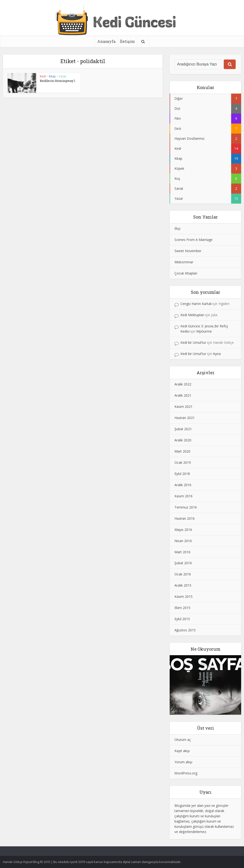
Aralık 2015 (183, 585)
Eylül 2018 (182, 474)
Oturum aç (183, 740)
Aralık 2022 (183, 384)
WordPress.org (186, 773)
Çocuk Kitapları (186, 273)
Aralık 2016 (183, 485)
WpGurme (204, 331)
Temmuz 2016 (186, 507)
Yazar (63, 76)
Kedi (43, 76)
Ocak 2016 (183, 574)
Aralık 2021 (183, 395)
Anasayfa (106, 41)
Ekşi (177, 228)
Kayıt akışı (182, 751)
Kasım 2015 (183, 596)
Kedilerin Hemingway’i (57, 81)
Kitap (52, 76)
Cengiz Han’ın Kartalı (196, 304)
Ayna (217, 354)
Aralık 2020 (183, 440)
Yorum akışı (183, 762)
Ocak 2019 (183, 462)
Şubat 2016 (183, 563)
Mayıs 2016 (183, 530)
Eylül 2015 (182, 619)
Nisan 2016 (183, 541)
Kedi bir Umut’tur (193, 342)
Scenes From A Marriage (193, 240)
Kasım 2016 (183, 496)
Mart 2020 (182, 451)
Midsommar (184, 262)
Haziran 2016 (185, 518)
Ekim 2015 (182, 608)
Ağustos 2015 (185, 630)
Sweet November (188, 251)
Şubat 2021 (183, 429)
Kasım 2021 (183, 407)
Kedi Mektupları (192, 315)
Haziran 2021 (185, 418)
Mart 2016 (182, 552)
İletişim (127, 41)
